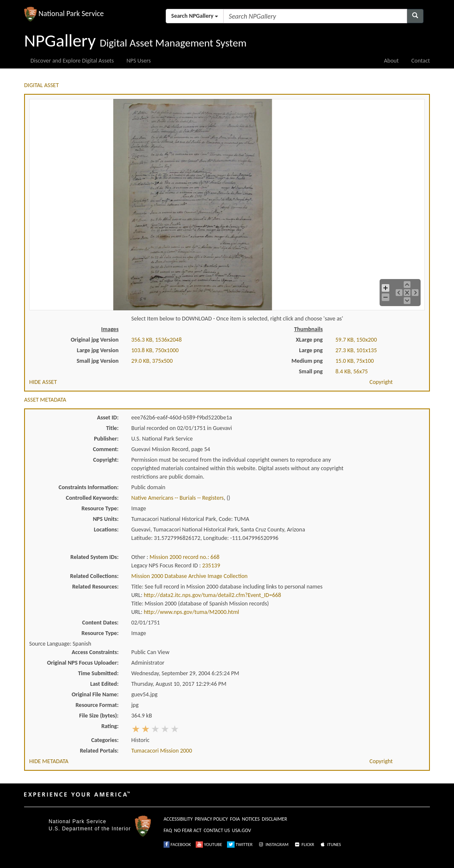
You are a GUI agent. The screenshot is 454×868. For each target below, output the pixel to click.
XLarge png (309, 340)
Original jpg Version (94, 340)
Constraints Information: (89, 487)
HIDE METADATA (49, 761)
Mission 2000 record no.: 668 (185, 557)
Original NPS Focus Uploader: (83, 663)
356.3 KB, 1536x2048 (157, 340)
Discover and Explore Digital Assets (72, 61)
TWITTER (240, 845)
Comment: (106, 449)
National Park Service (77, 821)
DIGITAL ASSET (41, 85)
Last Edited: (105, 684)
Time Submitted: (98, 673)
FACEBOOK (177, 845)
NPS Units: (106, 519)
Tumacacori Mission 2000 (162, 751)
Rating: (110, 726)
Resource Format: (97, 705)
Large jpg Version (98, 350)
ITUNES (330, 845)
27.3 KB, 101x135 (356, 350)
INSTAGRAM (273, 845)
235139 (211, 565)
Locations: (106, 530)
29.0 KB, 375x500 (152, 361)
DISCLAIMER (274, 819)
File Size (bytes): (99, 716)
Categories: (105, 740)
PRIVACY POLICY (211, 819)
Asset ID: (108, 418)
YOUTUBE (209, 845)
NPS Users (138, 61)
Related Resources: (96, 587)
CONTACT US (217, 830)
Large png (311, 350)
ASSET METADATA (45, 400)
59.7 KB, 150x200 (356, 340)
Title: (112, 428)
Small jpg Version (97, 361)
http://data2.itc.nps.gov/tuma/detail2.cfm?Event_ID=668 (212, 595)
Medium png (307, 361)
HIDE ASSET (43, 382)
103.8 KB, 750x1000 (155, 350)
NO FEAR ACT (188, 830)
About (391, 61)
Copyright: (106, 460)
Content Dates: (100, 623)
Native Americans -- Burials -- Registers (178, 498)
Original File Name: (95, 694)
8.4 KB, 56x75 (352, 371)
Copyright (381, 382)
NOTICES (251, 819)
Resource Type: (100, 508)
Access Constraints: (95, 652)
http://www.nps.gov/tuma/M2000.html (191, 612)
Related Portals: (99, 751)
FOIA (235, 819)
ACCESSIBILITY (178, 819)
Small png (311, 371)
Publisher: (106, 439)
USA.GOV (242, 830)
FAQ (168, 830)
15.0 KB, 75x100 (355, 361)
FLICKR (304, 845)
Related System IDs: (94, 557)
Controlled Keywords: (92, 498)
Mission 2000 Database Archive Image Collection (190, 576)
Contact (421, 61)
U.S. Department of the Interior (90, 829)
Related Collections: (94, 576)
